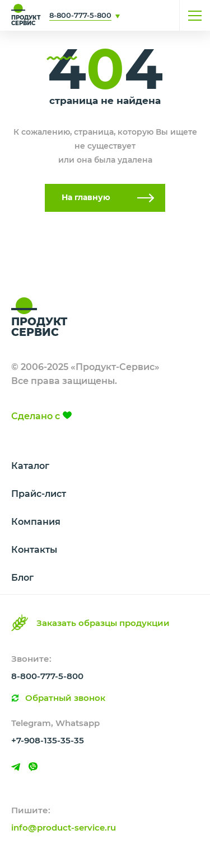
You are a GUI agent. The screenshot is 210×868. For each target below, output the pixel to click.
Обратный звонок (65, 698)
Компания (36, 522)
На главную (86, 197)
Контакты (34, 550)
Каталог (30, 466)
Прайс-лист (39, 494)
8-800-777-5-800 (80, 15)
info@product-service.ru (64, 827)
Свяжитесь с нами (137, 15)
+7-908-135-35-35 (48, 740)
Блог (22, 578)
